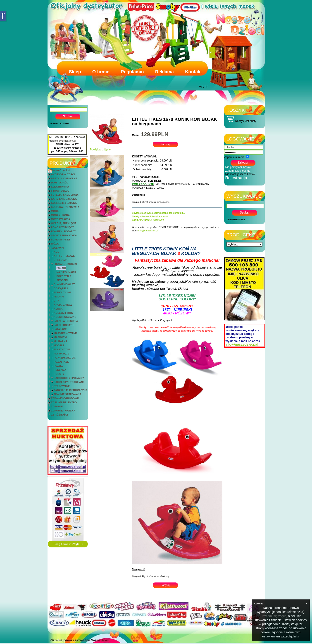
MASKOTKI (61, 337)
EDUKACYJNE (62, 292)
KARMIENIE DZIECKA (64, 199)
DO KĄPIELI (61, 288)
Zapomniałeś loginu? (238, 171)
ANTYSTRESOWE (64, 256)
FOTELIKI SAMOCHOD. (65, 195)
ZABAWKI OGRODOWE (65, 398)
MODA (55, 211)
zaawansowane (60, 123)
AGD (57, 252)
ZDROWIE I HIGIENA (63, 411)
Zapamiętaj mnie (234, 157)
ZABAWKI (58, 248)
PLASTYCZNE (62, 349)
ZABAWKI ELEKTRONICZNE (71, 390)
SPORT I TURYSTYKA (64, 235)
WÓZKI (55, 244)
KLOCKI (59, 309)
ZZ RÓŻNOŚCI (60, 415)
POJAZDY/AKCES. (65, 358)
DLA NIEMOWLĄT (64, 284)
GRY (56, 301)
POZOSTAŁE (64, 276)
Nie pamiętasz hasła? (238, 167)
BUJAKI (61, 268)
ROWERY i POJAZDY (64, 231)
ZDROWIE (57, 406)
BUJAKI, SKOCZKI (66, 264)
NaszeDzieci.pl (61, 170)
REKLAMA (60, 370)
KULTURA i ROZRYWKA (65, 207)
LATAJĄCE (60, 329)
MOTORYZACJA (61, 219)
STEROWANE (62, 386)
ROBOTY (59, 374)
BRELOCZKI (61, 260)
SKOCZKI (62, 280)
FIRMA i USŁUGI (61, 191)
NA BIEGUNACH (66, 272)
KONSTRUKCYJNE (65, 317)
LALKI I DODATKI (64, 325)
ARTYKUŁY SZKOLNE (64, 178)
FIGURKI (59, 297)
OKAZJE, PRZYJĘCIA (64, 223)
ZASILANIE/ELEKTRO (64, 402)
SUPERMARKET (61, 240)
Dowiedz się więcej (274, 616)
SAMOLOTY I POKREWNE (69, 382)
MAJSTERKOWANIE (66, 333)
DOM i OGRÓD (60, 183)
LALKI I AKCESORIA (66, 321)
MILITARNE (61, 341)
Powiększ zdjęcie (107, 148)
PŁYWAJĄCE (62, 354)
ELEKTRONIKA (60, 187)
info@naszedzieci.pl (65, 141)
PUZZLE (59, 366)
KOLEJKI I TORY (64, 313)
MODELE (59, 345)
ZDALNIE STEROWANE (68, 394)
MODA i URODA (61, 215)
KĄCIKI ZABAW (63, 305)
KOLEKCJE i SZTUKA (64, 203)
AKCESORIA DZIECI (63, 174)
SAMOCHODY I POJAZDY (69, 378)
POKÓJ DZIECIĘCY (62, 227)
